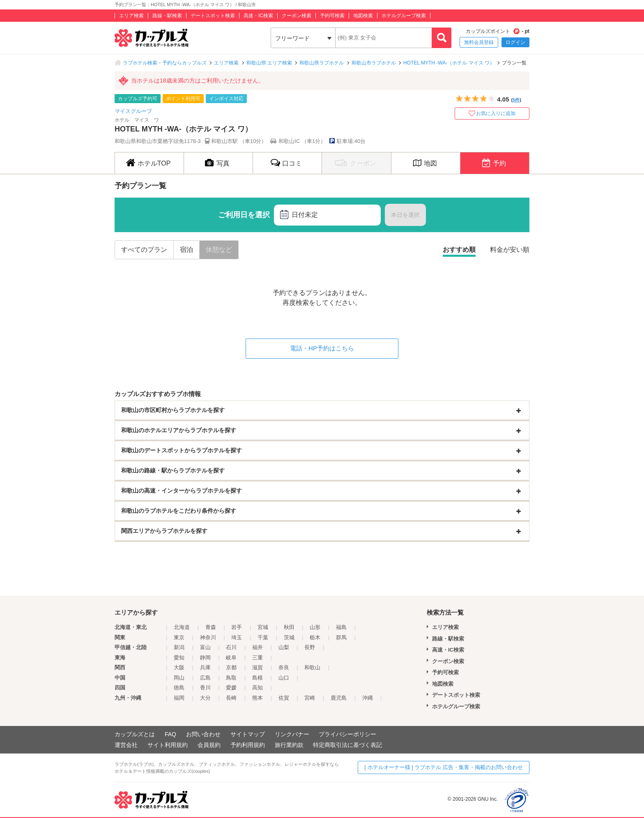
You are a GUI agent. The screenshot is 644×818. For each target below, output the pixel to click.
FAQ (170, 734)
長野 (310, 647)
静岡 (205, 658)
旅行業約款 (289, 745)
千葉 (263, 637)
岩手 (237, 627)
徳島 (179, 688)
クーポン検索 (297, 16)
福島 (341, 627)
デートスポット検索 (213, 16)
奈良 (284, 667)
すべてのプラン (144, 250)
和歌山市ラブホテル (374, 63)
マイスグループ (133, 111)
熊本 (258, 698)
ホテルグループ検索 (404, 16)
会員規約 (209, 745)
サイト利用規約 (168, 745)
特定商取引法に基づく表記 (347, 745)
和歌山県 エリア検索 (269, 63)
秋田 (289, 627)
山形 (315, 627)
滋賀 (258, 667)
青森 (211, 627)
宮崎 (310, 698)
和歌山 (312, 667)
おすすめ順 (459, 250)
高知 (258, 688)
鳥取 (231, 678)
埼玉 (237, 637)
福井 (258, 647)
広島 (205, 678)
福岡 (179, 698)
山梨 (284, 647)
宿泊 (186, 250)
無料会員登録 (479, 42)
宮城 (263, 627)
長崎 (231, 698)
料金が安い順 (510, 250)
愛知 (179, 658)
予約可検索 (332, 16)
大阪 (179, 667)
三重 (258, 658)
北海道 (182, 627)
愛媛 (231, 688)
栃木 (315, 637)
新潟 (179, 647)
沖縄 (368, 698)
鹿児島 (339, 698)
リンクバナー (292, 734)
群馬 (341, 637)
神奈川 (208, 637)
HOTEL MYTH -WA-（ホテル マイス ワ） (449, 63)
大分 (205, 698)
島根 (258, 678)
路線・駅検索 (167, 16)
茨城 (289, 637)
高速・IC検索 (258, 16)
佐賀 (284, 698)
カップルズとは (135, 734)
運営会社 (126, 745)
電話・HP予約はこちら (322, 348)
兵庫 (205, 667)
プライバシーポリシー (347, 734)
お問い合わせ (203, 734)
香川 (205, 688)
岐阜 (231, 658)
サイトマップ (248, 734)
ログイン (515, 42)
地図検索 (363, 16)
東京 (179, 637)
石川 (231, 647)
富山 (205, 647)
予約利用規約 (248, 745)
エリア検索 (131, 16)
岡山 (179, 678)
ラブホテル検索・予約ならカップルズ (165, 63)
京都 (231, 667)
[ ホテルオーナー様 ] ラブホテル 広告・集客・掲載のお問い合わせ (444, 767)
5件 (516, 100)
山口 (284, 678)
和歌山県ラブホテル (322, 63)
